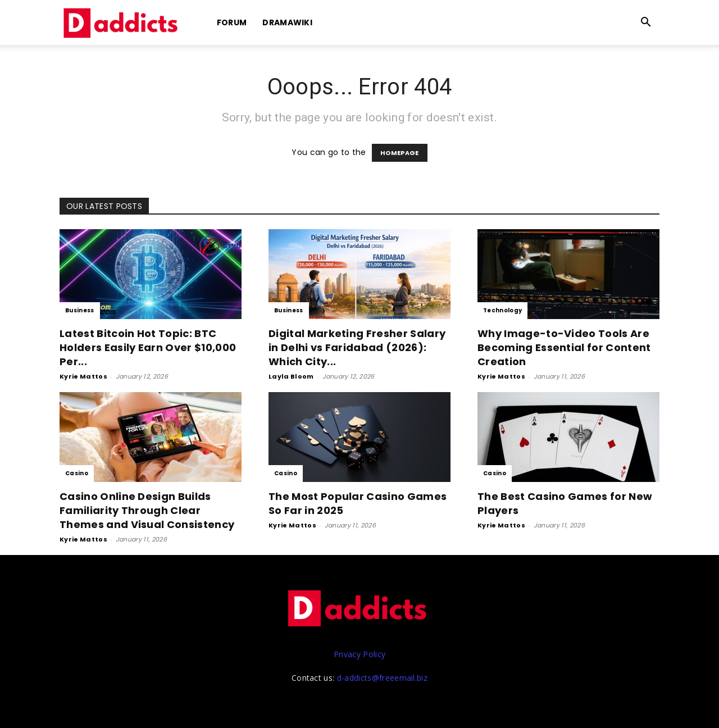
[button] (646, 23)
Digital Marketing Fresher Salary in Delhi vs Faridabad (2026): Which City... (357, 347)
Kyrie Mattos (83, 376)
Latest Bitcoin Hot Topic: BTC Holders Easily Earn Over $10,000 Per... (148, 347)
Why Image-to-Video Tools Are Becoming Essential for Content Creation (564, 347)
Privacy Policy (359, 654)
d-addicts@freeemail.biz (382, 678)
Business (80, 310)
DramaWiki (287, 22)
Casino (77, 473)
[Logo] (122, 23)
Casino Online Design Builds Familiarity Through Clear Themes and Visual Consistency (147, 510)
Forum (232, 22)
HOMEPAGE (400, 153)
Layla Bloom (291, 376)
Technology (502, 310)
